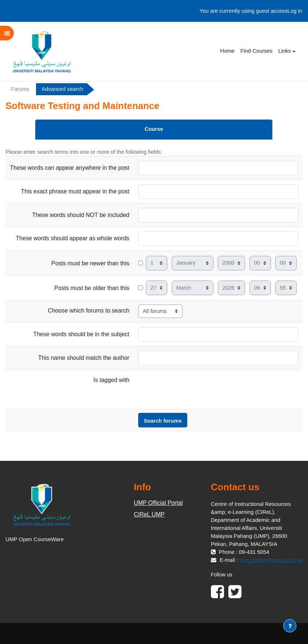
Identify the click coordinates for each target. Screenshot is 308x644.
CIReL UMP (149, 514)
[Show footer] (290, 626)
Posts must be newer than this (90, 263)
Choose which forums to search (88, 311)
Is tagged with (111, 380)
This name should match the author (84, 358)
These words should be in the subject (81, 334)
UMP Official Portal (158, 503)
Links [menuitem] (285, 51)
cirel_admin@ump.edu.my (271, 560)
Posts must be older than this (92, 288)
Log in (295, 11)
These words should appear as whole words (72, 238)
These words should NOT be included (81, 215)
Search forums (163, 421)
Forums (20, 89)
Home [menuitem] (227, 51)
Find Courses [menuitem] (256, 51)
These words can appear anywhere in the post (69, 168)
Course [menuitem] (154, 129)
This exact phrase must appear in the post (75, 191)
